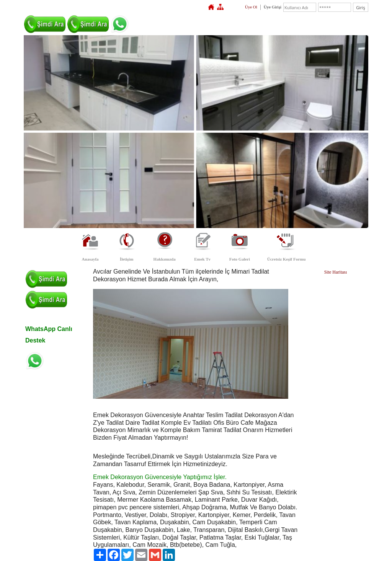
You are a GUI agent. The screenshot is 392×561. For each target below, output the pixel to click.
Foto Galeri (240, 259)
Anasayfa (90, 259)
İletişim (127, 259)
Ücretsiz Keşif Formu (287, 259)
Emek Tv (202, 259)
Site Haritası (336, 272)
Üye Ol (251, 7)
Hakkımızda (165, 259)
